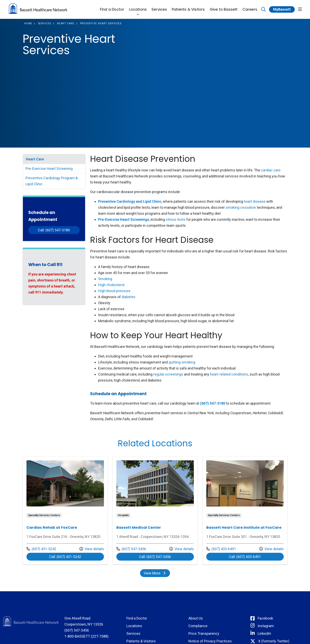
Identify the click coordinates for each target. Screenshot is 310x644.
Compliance (198, 626)
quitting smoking (182, 362)
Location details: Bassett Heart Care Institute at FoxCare (245, 510)
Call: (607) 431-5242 (77, 557)
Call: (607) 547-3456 (166, 557)
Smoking (105, 279)
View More (157, 574)
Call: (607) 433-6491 (256, 557)
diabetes (129, 297)
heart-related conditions (229, 374)
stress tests (176, 219)
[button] (300, 10)
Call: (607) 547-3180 (54, 230)
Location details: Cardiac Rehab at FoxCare (65, 510)
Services (159, 7)
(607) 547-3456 (131, 548)
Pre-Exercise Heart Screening (49, 169)
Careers (250, 7)
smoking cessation (241, 207)
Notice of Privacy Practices (210, 641)
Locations (138, 7)
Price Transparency (204, 633)
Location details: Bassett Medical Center (155, 510)
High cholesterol (111, 285)
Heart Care (35, 159)
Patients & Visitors (188, 7)
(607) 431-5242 (41, 548)
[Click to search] (264, 10)
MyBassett (282, 9)
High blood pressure (114, 291)
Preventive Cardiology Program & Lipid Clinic (52, 181)
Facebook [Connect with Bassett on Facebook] (265, 618)
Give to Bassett (224, 7)
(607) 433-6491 (221, 548)
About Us (196, 618)
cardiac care (271, 170)
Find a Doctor (112, 7)
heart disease (255, 201)
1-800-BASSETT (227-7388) (86, 636)
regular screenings (168, 374)
